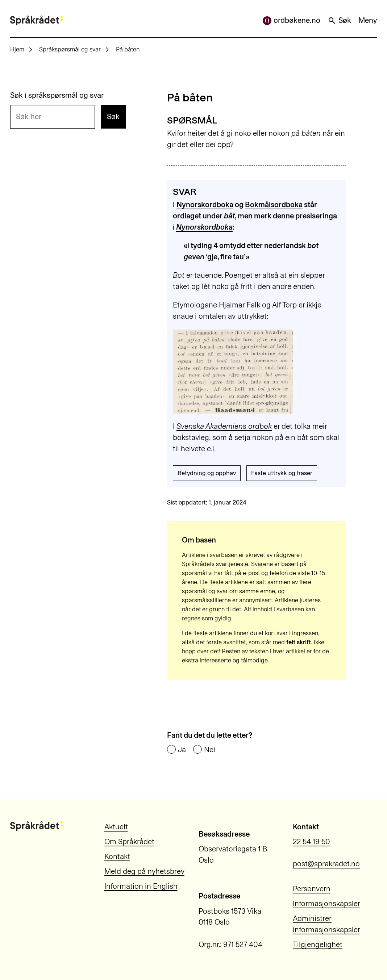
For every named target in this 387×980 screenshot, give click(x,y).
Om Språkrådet (129, 842)
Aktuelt (116, 827)
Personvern (312, 889)
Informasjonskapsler (326, 904)
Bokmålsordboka (274, 205)
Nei (210, 750)
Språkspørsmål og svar (70, 49)
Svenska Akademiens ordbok (224, 426)
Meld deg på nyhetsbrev (144, 871)
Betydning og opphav (207, 473)
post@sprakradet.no (326, 864)
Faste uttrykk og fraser (282, 473)
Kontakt (117, 857)
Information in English (141, 886)
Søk (339, 20)
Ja (182, 750)
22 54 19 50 (311, 842)
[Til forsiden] (37, 20)
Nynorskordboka (205, 205)
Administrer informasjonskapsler (326, 924)
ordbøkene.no (292, 20)
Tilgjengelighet (318, 945)
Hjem (17, 49)
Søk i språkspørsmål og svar (57, 95)
